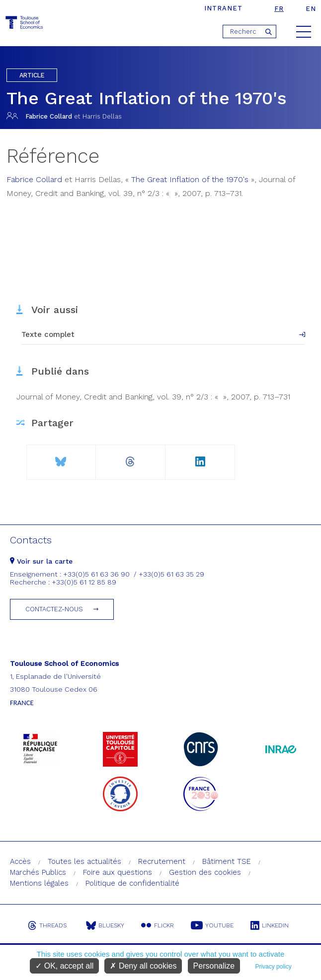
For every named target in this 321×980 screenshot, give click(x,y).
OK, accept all (64, 966)
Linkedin (270, 925)
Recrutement (162, 861)
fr (279, 9)
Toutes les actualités (84, 861)
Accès (20, 861)
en (311, 9)
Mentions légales (39, 883)
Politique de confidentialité (132, 883)
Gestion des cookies (205, 872)
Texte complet (48, 334)
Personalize (214, 966)
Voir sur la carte (41, 561)
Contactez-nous (54, 609)
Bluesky (105, 925)
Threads (47, 925)
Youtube (212, 925)
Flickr (158, 925)
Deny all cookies (143, 966)
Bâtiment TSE (227, 861)
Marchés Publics (38, 872)
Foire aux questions (118, 872)
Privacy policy (273, 967)
